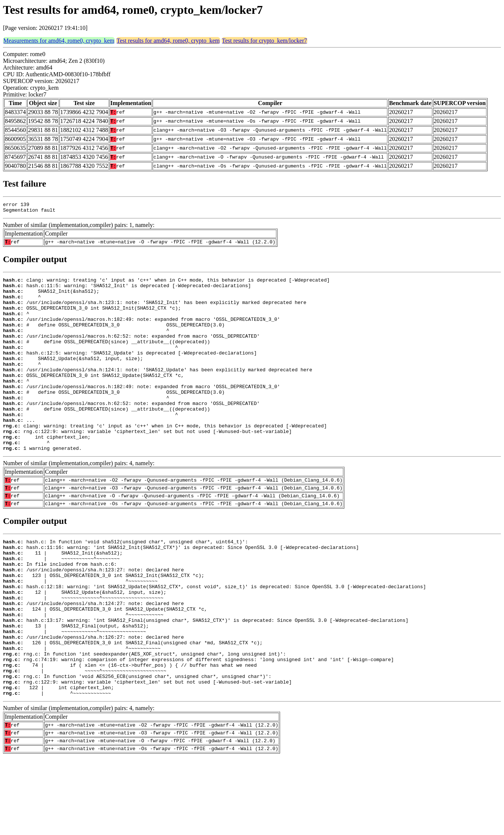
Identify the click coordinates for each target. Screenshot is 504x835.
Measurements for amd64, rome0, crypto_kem (59, 41)
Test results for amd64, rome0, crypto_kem (168, 41)
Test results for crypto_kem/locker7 (265, 41)
